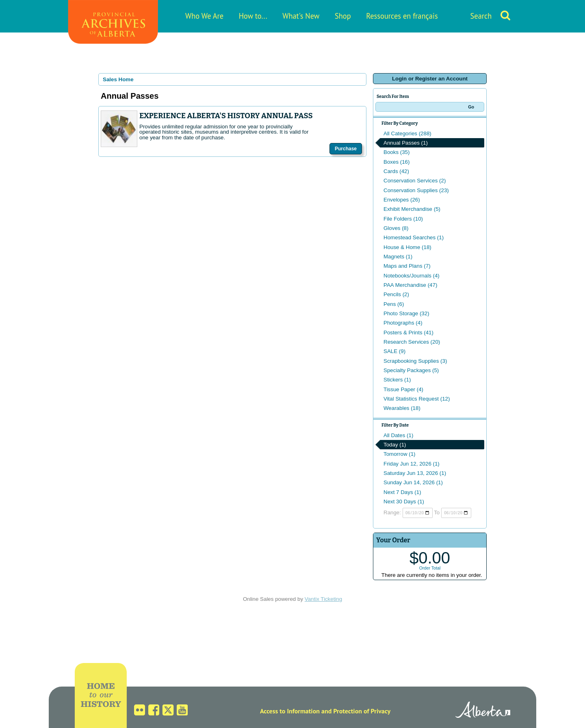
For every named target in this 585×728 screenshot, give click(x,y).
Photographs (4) (403, 323)
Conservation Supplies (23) (416, 190)
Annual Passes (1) (406, 143)
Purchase (346, 149)
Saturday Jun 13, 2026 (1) (415, 473)
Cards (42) (396, 171)
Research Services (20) (412, 342)
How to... (253, 16)
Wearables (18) (402, 408)
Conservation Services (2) (415, 181)
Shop (343, 16)
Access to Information (290, 711)
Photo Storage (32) (406, 313)
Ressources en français (402, 16)
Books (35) (396, 152)
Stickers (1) (397, 380)
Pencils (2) (396, 294)
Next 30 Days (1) (404, 502)
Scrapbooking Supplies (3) (415, 361)
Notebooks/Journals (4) (412, 276)
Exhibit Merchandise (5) (412, 209)
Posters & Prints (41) (408, 333)
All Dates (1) (398, 435)
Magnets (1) (398, 257)
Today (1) (395, 445)
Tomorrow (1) (400, 454)
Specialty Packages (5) (411, 370)
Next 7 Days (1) (402, 492)
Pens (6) (394, 304)
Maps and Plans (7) (407, 266)
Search (481, 16)
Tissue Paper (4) (403, 389)
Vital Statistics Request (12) (417, 399)
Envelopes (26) (402, 200)
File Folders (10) (403, 219)
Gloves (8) (396, 228)
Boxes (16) (396, 162)
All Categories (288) (407, 133)
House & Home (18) (407, 247)
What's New (301, 16)
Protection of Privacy (362, 711)
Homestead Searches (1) (414, 237)
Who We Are (204, 16)
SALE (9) (394, 351)
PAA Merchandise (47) (410, 285)
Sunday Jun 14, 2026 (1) (413, 482)
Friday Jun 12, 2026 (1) (412, 464)
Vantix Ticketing (323, 599)
